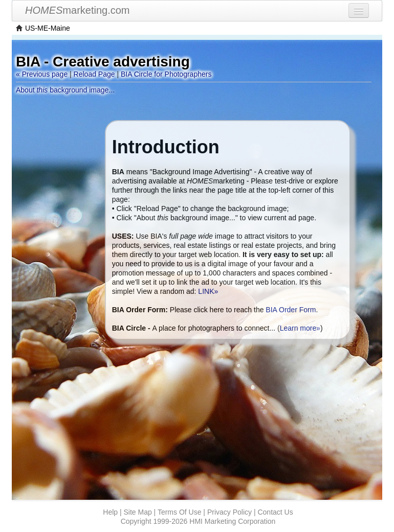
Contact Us (275, 512)
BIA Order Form (291, 310)
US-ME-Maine (48, 28)
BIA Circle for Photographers (166, 74)
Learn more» (300, 328)
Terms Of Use (180, 512)
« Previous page (42, 74)
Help (110, 512)
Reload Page (94, 74)
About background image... (65, 90)
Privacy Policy (229, 512)
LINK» (208, 291)
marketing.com (78, 10)
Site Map (137, 512)
